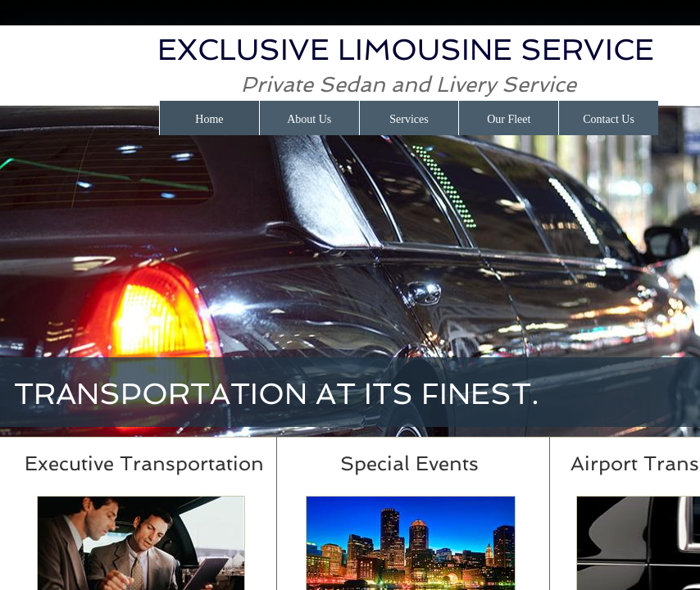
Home (209, 119)
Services (409, 119)
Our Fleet (509, 119)
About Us (309, 119)
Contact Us (609, 119)
